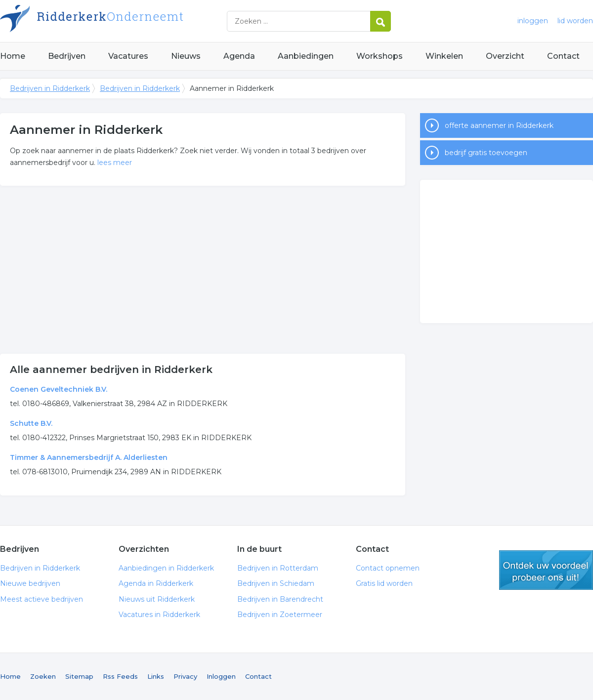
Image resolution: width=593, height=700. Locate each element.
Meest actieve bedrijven (42, 599)
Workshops (380, 56)
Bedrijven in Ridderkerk (124, 21)
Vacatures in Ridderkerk (159, 615)
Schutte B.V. (31, 423)
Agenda (239, 56)
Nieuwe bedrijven (30, 583)
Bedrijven (67, 56)
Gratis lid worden (384, 583)
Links (156, 676)
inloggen (533, 21)
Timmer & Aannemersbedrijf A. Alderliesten (89, 457)
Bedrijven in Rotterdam (278, 568)
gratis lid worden (546, 570)
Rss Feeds (120, 676)
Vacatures (128, 56)
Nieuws (186, 56)
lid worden (575, 21)
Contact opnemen (388, 568)
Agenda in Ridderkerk (156, 583)
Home (13, 56)
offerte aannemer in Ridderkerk (499, 125)
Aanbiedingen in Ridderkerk (166, 568)
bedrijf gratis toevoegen (486, 153)
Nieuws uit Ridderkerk (157, 599)
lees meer (115, 163)
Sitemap (79, 676)
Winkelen (444, 56)
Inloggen (221, 676)
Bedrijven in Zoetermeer (280, 615)
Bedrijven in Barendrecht (280, 599)
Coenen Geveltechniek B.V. (59, 389)
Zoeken (43, 676)
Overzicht (505, 56)
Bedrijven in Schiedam (276, 583)
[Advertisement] (203, 270)
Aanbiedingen (306, 56)
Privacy (185, 676)
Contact (563, 56)
